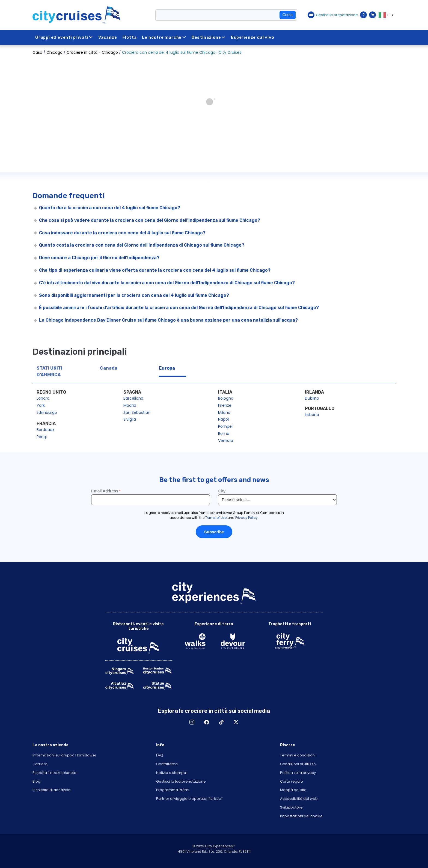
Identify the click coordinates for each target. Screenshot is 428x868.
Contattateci (167, 764)
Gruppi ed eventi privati (64, 37)
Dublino (312, 398)
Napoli (224, 419)
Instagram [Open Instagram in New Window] (192, 722)
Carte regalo (292, 781)
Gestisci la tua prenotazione (181, 781)
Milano (224, 412)
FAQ (160, 755)
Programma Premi (173, 790)
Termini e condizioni (298, 755)
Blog (36, 781)
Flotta (130, 37)
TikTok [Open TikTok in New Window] (221, 722)
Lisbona (312, 415)
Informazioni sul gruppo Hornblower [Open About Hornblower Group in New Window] (64, 755)
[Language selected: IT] (387, 15)
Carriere (40, 764)
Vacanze (108, 37)
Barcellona (133, 398)
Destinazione (209, 37)
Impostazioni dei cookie (301, 816)
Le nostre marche (164, 37)
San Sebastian (137, 412)
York (41, 405)
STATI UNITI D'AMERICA (49, 371)
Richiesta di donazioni (52, 790)
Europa (167, 368)
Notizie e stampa (171, 773)
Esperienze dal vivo (252, 37)
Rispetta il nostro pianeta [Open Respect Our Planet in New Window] (54, 773)
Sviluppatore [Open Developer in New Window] (291, 807)
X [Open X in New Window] (236, 722)
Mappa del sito (293, 790)
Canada (109, 368)
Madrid (130, 405)
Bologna (226, 398)
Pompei (225, 426)
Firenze (225, 405)
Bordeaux (45, 430)
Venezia (226, 441)
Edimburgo (47, 412)
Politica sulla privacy (298, 773)
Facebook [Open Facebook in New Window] (207, 722)
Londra (43, 398)
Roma (224, 433)
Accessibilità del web (299, 799)
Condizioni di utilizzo (298, 764)
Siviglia (130, 419)
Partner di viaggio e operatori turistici (189, 799)
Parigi (42, 437)
